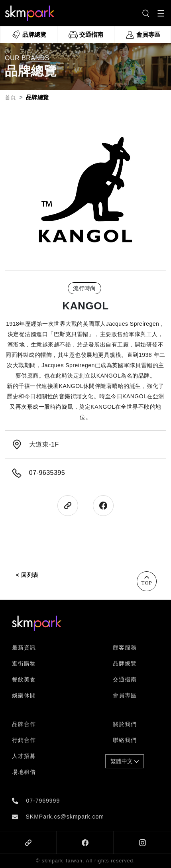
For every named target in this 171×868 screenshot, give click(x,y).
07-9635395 (47, 473)
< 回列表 (27, 575)
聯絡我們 (125, 740)
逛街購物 (24, 663)
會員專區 (125, 695)
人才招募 (24, 756)
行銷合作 (24, 740)
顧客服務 (125, 648)
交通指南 (125, 679)
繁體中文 (125, 761)
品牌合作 (24, 724)
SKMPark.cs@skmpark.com (65, 817)
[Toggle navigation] (161, 13)
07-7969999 (43, 801)
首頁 (11, 97)
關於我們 (125, 724)
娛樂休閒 (24, 695)
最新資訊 (24, 648)
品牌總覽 (125, 663)
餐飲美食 (24, 679)
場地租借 (24, 772)
